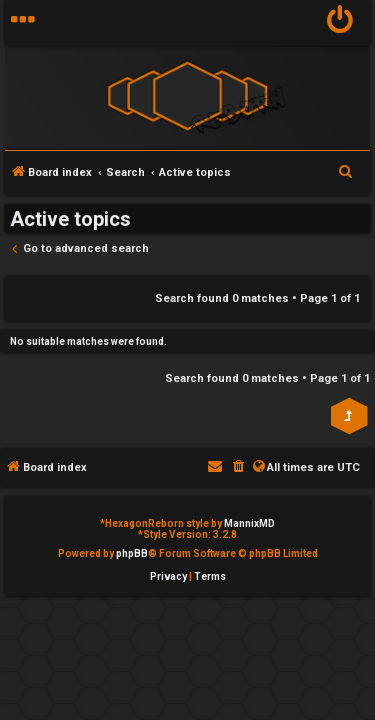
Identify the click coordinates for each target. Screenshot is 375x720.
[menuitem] (340, 22)
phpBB (132, 553)
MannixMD (249, 523)
